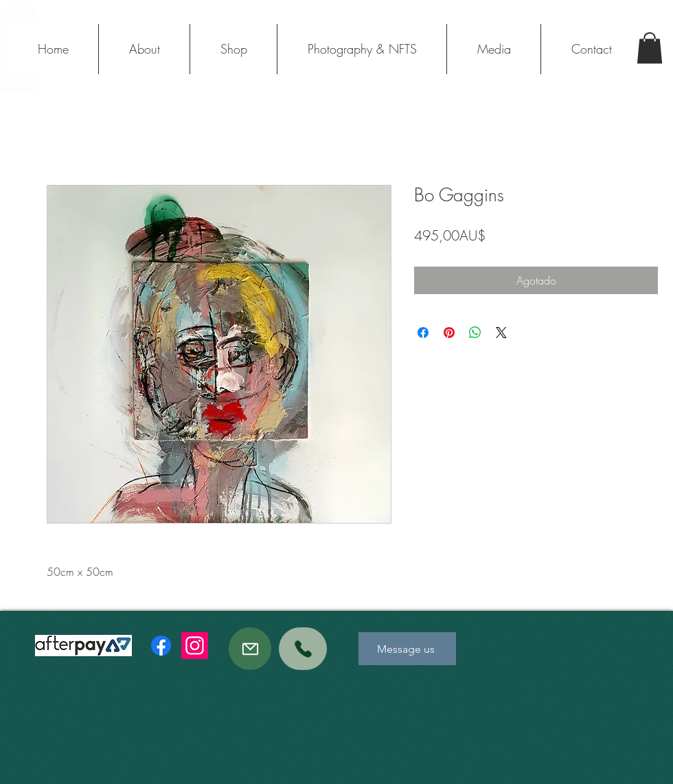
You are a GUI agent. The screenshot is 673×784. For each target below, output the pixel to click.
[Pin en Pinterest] (449, 333)
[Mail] (250, 649)
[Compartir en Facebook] (423, 333)
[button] (650, 48)
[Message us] (407, 649)
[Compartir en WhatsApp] (475, 333)
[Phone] (303, 649)
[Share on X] (501, 333)
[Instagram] (195, 646)
